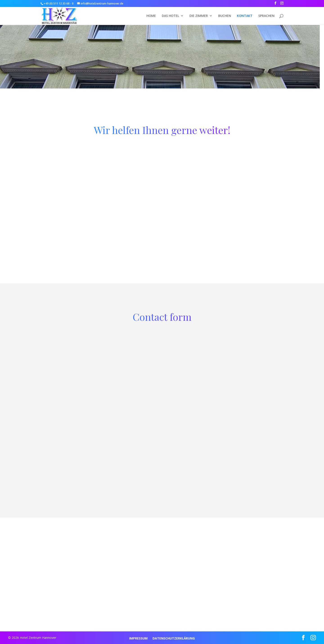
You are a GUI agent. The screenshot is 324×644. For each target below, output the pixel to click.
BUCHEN (225, 16)
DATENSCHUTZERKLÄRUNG (174, 639)
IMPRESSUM (138, 639)
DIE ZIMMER (199, 16)
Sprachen (266, 16)
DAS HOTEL (170, 16)
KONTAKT (245, 16)
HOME (151, 16)
